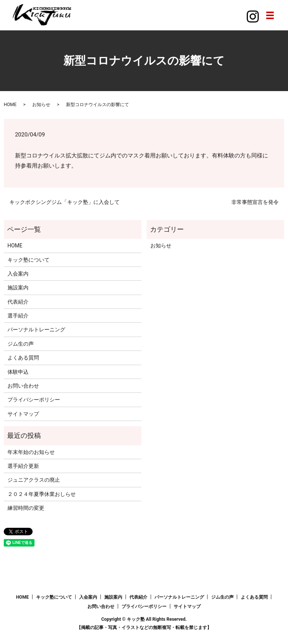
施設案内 (18, 288)
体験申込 (18, 372)
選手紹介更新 (23, 466)
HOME (10, 105)
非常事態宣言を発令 (255, 202)
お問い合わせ (23, 386)
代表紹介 (18, 302)
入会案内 (18, 274)
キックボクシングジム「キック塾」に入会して (64, 202)
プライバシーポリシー (34, 400)
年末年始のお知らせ (31, 452)
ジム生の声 (21, 344)
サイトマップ (23, 414)
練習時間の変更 (26, 508)
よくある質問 (23, 358)
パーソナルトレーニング (36, 329)
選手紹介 (18, 316)
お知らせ (41, 105)
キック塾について (28, 260)
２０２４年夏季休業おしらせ (42, 494)
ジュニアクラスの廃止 (34, 480)
